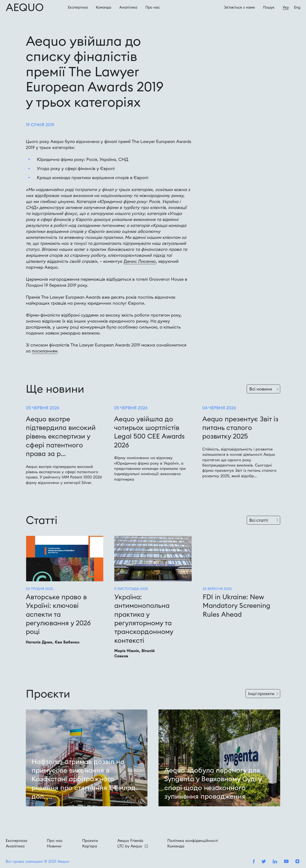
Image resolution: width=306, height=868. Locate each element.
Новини (54, 846)
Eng (297, 7)
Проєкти (90, 841)
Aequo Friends (130, 841)
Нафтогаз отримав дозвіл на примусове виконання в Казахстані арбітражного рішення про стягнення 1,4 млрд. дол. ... (84, 779)
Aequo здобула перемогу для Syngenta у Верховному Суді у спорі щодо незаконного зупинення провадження (213, 783)
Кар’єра (90, 846)
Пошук (269, 7)
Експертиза (78, 7)
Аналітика (128, 7)
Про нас (55, 841)
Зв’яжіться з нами (239, 7)
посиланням (45, 351)
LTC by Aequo (133, 846)
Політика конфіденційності (193, 841)
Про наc (153, 7)
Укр (286, 7)
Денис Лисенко (140, 261)
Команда (104, 7)
